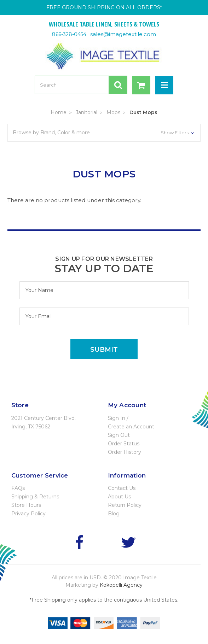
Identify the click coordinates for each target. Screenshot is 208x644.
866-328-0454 (69, 34)
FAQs (18, 488)
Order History (125, 452)
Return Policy (125, 505)
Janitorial (86, 112)
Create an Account (131, 427)
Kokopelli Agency (121, 585)
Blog (114, 514)
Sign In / (118, 418)
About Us (119, 497)
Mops (113, 112)
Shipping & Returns (35, 497)
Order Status (124, 444)
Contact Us (122, 488)
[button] (104, 133)
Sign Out (119, 435)
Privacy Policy (28, 514)
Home (59, 112)
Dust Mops (143, 112)
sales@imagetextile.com (123, 34)
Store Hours (26, 505)
